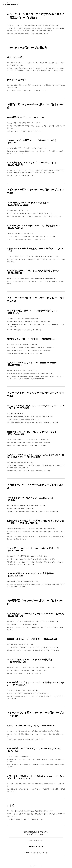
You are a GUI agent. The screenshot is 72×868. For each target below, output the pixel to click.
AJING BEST (10, 4)
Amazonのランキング (36, 841)
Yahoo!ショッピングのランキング (36, 853)
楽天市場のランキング (36, 847)
